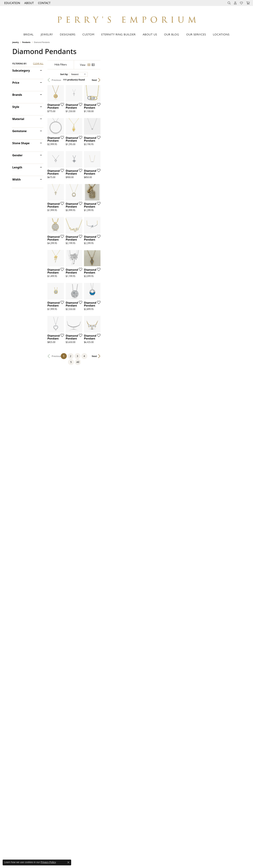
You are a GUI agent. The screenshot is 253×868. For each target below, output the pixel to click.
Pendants (26, 42)
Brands (17, 95)
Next (235, 80)
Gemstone (20, 131)
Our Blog (172, 34)
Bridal (29, 34)
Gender (17, 155)
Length (17, 167)
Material (18, 119)
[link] (44, 3)
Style (16, 107)
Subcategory (21, 71)
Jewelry (47, 34)
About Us (150, 34)
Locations (221, 34)
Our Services (196, 34)
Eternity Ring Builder (119, 34)
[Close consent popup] (68, 862)
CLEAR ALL (38, 64)
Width (17, 179)
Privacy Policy (48, 862)
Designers (68, 34)
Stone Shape (21, 143)
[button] (12, 3)
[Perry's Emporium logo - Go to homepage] (126, 19)
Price (16, 83)
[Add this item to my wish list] (108, 151)
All (161, 707)
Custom (88, 34)
